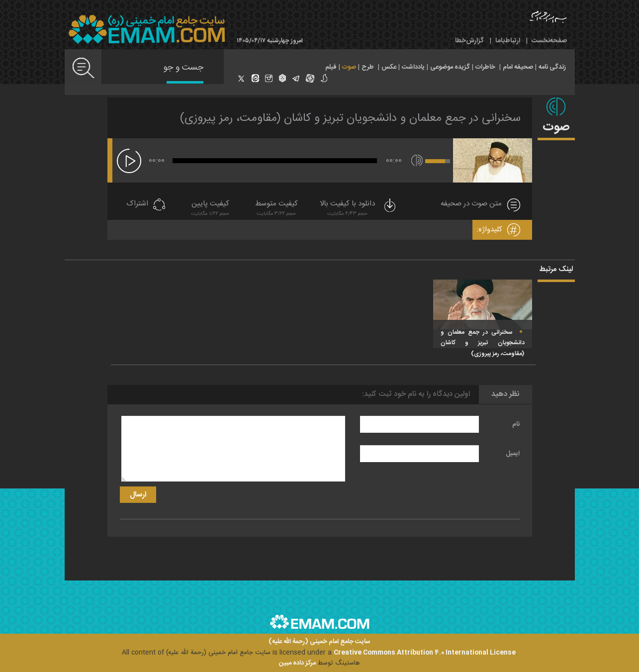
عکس (389, 67)
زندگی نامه (552, 67)
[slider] (275, 161)
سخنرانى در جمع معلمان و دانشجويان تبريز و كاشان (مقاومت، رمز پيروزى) (350, 118)
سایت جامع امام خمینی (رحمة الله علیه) (319, 642)
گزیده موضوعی (450, 67)
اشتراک (137, 204)
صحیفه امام (518, 67)
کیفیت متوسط (276, 209)
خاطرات (485, 67)
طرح (368, 67)
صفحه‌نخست (549, 41)
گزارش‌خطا (469, 41)
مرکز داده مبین (297, 663)
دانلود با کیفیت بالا (359, 209)
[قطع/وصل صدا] (417, 160)
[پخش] (129, 161)
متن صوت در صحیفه (471, 204)
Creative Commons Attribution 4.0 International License (425, 653)
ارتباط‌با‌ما (508, 41)
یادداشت (413, 67)
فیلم (331, 67)
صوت (349, 67)
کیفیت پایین (210, 209)
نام (516, 424)
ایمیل (513, 454)
